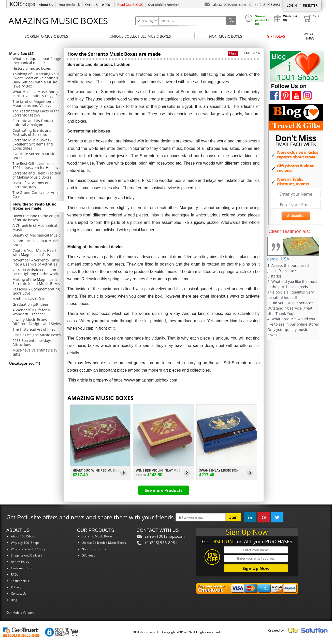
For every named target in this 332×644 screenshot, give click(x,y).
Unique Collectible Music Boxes (140, 36)
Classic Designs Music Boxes (37, 335)
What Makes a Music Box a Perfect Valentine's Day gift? (36, 94)
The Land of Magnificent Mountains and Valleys (33, 103)
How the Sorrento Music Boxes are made (35, 206)
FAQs (15, 574)
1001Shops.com (22, 4)
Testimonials (20, 581)
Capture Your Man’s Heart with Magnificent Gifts (34, 252)
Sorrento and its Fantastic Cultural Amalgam (34, 123)
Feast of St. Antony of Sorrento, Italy (30, 185)
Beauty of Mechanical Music (36, 235)
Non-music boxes (226, 36)
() (311, 18)
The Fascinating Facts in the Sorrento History (36, 113)
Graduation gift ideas (31, 304)
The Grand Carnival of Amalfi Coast (37, 194)
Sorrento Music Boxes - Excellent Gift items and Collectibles (33, 144)
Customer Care (22, 568)
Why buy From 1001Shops (29, 549)
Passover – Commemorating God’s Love (36, 291)
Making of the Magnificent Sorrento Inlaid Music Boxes (36, 281)
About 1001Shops (23, 536)
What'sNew (310, 36)
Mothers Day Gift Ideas (32, 299)
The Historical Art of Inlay (34, 329)
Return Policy (20, 562)
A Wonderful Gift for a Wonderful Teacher (31, 312)
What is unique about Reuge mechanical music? (37, 61)
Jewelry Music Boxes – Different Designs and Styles (37, 322)
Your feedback (69, 5)
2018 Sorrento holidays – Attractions (33, 342)
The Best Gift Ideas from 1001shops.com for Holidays (36, 165)
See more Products (164, 490)
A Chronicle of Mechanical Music (35, 228)
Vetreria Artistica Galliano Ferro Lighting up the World (36, 272)
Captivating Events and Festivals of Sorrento (32, 132)
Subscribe (296, 216)
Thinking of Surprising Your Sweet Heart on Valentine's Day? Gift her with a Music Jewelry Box (36, 80)
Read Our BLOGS (130, 5)
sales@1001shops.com (225, 4)
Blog (14, 600)
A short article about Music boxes (35, 243)
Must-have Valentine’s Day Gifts (35, 352)
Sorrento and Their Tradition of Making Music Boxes (37, 175)
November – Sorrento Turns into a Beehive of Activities (36, 262)
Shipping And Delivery (26, 555)
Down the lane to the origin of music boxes (36, 218)
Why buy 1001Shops (25, 543)
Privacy (16, 587)
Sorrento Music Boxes (46, 36)
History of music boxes (32, 68)
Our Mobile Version (20, 613)
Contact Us (19, 594)
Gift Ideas (276, 36)
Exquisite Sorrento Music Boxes (34, 156)
